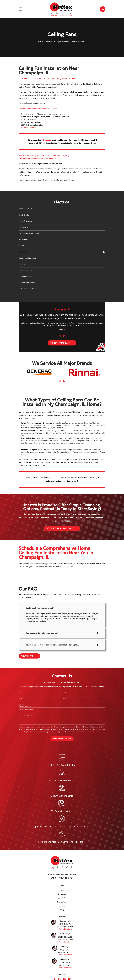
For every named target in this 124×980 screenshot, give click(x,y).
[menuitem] (62, 209)
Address (21, 705)
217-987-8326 (62, 879)
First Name (22, 694)
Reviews (62, 907)
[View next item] (64, 336)
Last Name (66, 694)
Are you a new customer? (26, 710)
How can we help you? (26, 716)
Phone (21, 699)
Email (64, 699)
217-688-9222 (85, 687)
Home (62, 891)
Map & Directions (65, 930)
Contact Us (62, 895)
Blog (62, 911)
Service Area (62, 903)
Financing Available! (28, 128)
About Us (62, 899)
